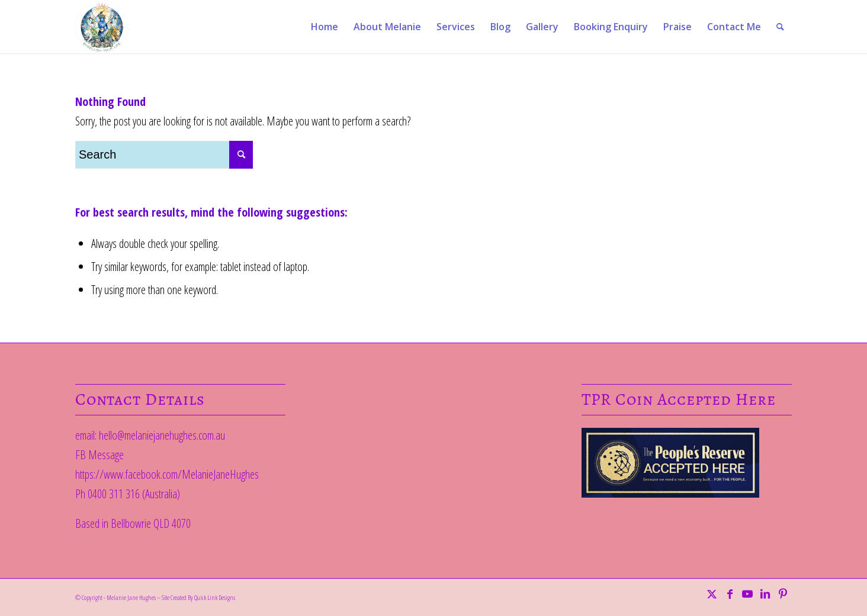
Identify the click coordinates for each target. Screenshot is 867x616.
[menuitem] (325, 27)
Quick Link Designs (215, 597)
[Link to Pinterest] (783, 594)
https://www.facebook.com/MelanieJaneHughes (167, 474)
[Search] (780, 27)
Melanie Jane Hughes (131, 597)
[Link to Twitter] (712, 594)
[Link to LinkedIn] (765, 594)
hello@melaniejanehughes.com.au (162, 435)
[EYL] (102, 27)
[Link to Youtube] (747, 594)
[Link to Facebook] (730, 594)
